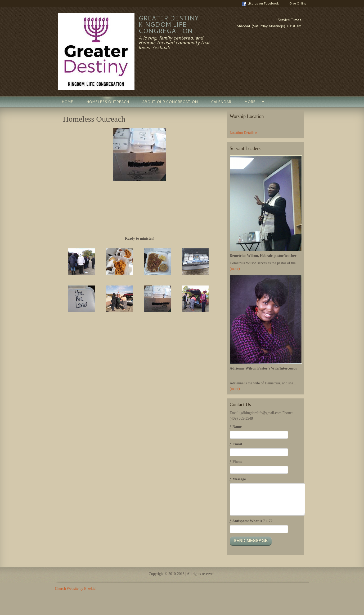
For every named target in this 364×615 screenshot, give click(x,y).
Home (67, 102)
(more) (235, 269)
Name (236, 427)
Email (236, 444)
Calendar (221, 102)
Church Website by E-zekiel (76, 589)
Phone (236, 462)
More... (251, 102)
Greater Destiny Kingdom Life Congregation (168, 24)
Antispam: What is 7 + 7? (251, 521)
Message (238, 479)
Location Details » (243, 133)
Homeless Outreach (108, 102)
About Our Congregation (170, 102)
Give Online (295, 3)
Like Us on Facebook (260, 3)
